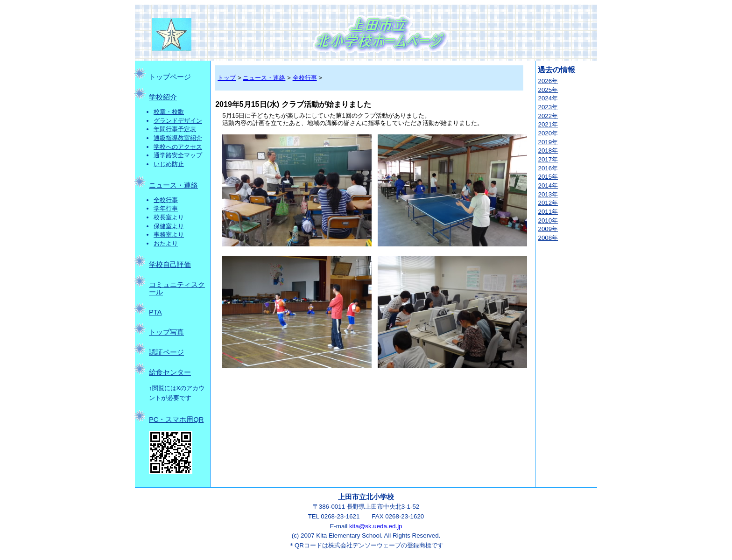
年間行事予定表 (175, 129)
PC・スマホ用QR (176, 420)
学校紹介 (163, 97)
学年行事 (166, 208)
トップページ (170, 77)
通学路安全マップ (178, 155)
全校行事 (166, 200)
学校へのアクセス (178, 147)
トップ (227, 78)
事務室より (169, 234)
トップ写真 (166, 332)
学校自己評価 (170, 265)
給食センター (170, 372)
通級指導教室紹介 (178, 138)
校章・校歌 (169, 112)
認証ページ (166, 352)
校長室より (169, 217)
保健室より (169, 226)
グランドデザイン (178, 121)
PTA (155, 312)
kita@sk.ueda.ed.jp (376, 526)
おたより (166, 243)
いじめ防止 (169, 164)
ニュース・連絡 (173, 185)
